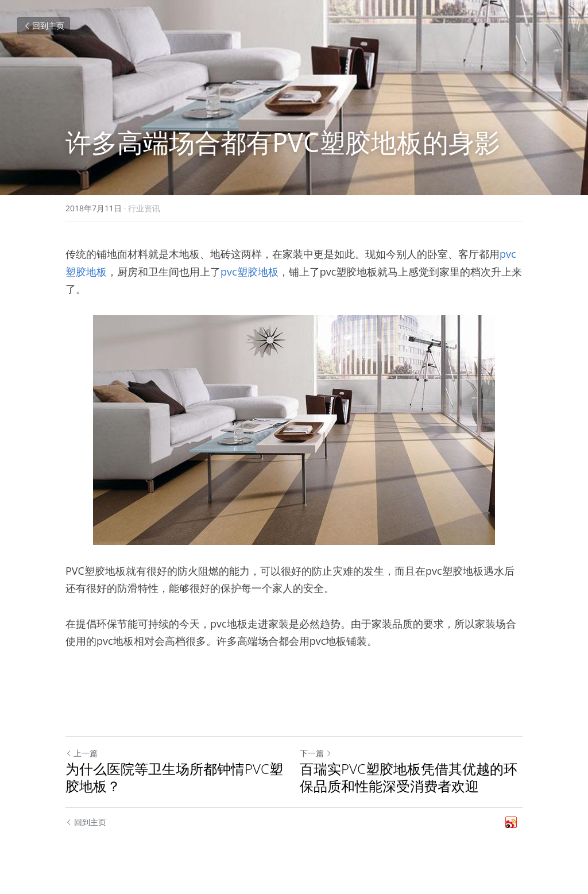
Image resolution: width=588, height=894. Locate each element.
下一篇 (316, 753)
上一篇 (82, 753)
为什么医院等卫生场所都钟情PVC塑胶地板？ (174, 777)
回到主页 (44, 26)
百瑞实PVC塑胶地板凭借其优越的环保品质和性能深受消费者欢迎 (409, 777)
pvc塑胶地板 (249, 272)
